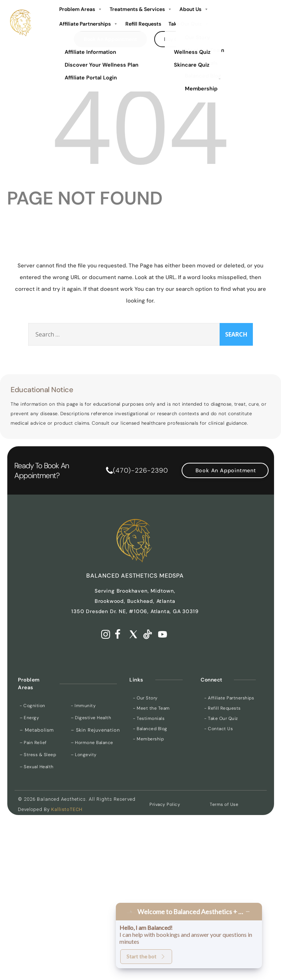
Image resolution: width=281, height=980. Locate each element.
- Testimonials (149, 718)
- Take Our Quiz (221, 718)
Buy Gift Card (181, 39)
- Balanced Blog (150, 729)
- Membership (148, 739)
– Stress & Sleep (38, 755)
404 (140, 124)
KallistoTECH (67, 809)
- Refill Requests (223, 708)
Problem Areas (81, 9)
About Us (194, 9)
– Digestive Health (91, 718)
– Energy (29, 718)
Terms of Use (224, 804)
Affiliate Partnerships (89, 24)
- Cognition (33, 706)
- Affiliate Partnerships (229, 698)
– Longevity (84, 755)
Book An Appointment (110, 39)
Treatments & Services (141, 9)
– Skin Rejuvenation (95, 730)
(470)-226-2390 (140, 470)
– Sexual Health (37, 767)
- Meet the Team (151, 708)
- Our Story (145, 698)
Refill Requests (143, 24)
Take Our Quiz (189, 24)
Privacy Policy (165, 804)
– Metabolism (37, 730)
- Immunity (83, 706)
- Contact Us (219, 729)
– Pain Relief (33, 743)
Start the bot (146, 956)
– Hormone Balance (92, 743)
